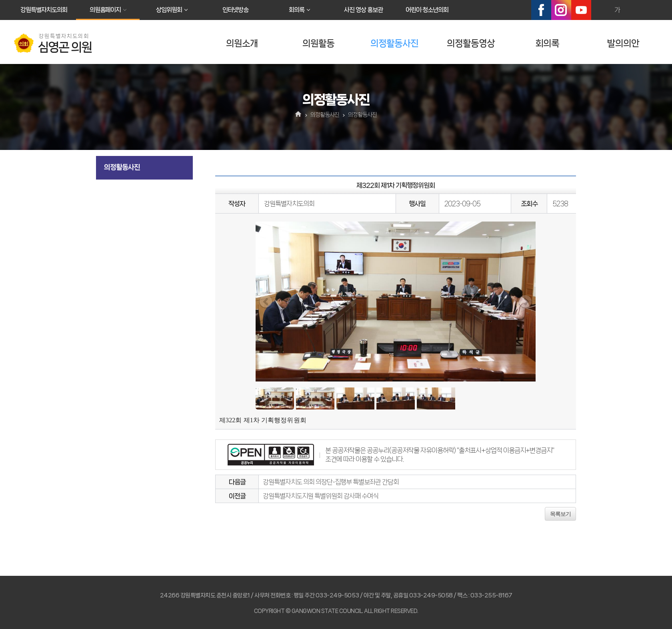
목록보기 (560, 514)
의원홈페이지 (105, 10)
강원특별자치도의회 (44, 10)
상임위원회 (169, 10)
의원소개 (242, 43)
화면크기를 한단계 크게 (600, 10)
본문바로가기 (0, 0)
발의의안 (623, 43)
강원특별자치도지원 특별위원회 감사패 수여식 (321, 496)
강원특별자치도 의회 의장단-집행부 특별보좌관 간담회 (331, 482)
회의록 (297, 10)
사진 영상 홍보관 (363, 10)
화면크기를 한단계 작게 (634, 10)
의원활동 (318, 43)
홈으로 (299, 115)
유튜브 (581, 10)
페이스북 (541, 10)
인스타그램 (561, 10)
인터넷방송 (235, 10)
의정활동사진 (394, 43)
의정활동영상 (471, 43)
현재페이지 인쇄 (652, 10)
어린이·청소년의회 (427, 10)
